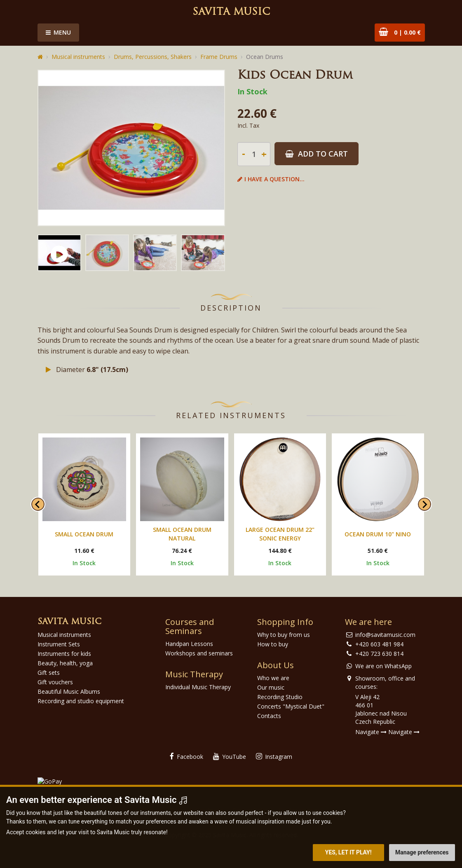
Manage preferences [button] (422, 852)
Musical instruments (78, 57)
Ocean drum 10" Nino (378, 534)
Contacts (269, 716)
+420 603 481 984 (379, 644)
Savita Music (231, 12)
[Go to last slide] (38, 504)
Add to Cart (317, 154)
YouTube (230, 757)
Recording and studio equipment (81, 701)
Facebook (186, 757)
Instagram (274, 757)
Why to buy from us (284, 635)
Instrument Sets (59, 644)
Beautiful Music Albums (69, 691)
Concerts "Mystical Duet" (291, 706)
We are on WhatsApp (383, 666)
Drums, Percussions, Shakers (153, 57)
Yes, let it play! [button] (348, 852)
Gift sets (49, 673)
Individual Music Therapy (198, 687)
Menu (58, 32)
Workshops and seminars (199, 653)
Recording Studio (280, 697)
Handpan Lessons (189, 644)
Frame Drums (219, 57)
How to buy (273, 644)
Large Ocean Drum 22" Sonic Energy (280, 534)
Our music (271, 687)
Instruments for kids (64, 654)
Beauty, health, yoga (65, 663)
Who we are (273, 678)
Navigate (371, 732)
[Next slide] (424, 504)
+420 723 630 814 (379, 654)
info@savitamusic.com (385, 635)
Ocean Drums (265, 57)
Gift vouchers (55, 682)
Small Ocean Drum (84, 534)
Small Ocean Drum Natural (182, 534)
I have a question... (271, 179)
